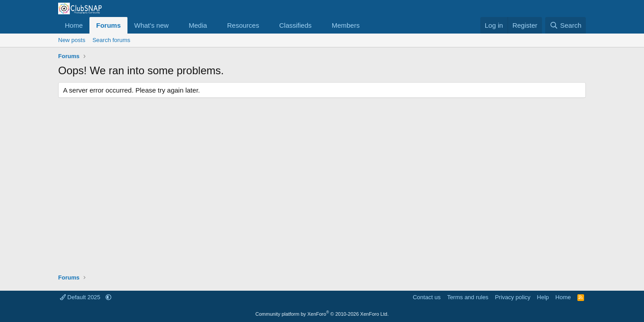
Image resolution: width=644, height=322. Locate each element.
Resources (243, 25)
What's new (151, 25)
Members (346, 25)
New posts (72, 40)
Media (198, 25)
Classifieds (295, 25)
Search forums (112, 40)
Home (74, 25)
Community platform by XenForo (322, 314)
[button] (176, 25)
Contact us (427, 297)
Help (543, 297)
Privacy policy (513, 297)
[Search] (566, 25)
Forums (108, 25)
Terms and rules (468, 297)
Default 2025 (81, 297)
